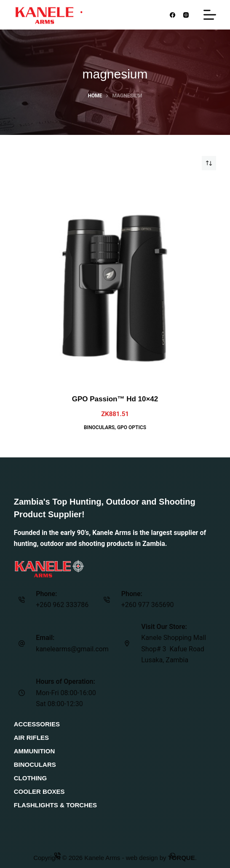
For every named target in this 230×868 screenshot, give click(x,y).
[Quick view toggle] (21, 188)
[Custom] (172, 855)
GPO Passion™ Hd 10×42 (115, 399)
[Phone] (57, 855)
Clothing (30, 778)
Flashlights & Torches (55, 805)
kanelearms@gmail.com (72, 649)
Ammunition (35, 751)
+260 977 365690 (148, 605)
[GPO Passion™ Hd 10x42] (115, 282)
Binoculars (99, 427)
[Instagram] (186, 15)
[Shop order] (209, 163)
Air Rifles (31, 738)
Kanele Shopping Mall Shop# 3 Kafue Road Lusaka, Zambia (174, 649)
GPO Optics (132, 427)
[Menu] (210, 15)
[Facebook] (172, 15)
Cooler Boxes (39, 791)
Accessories (37, 724)
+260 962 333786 (62, 605)
